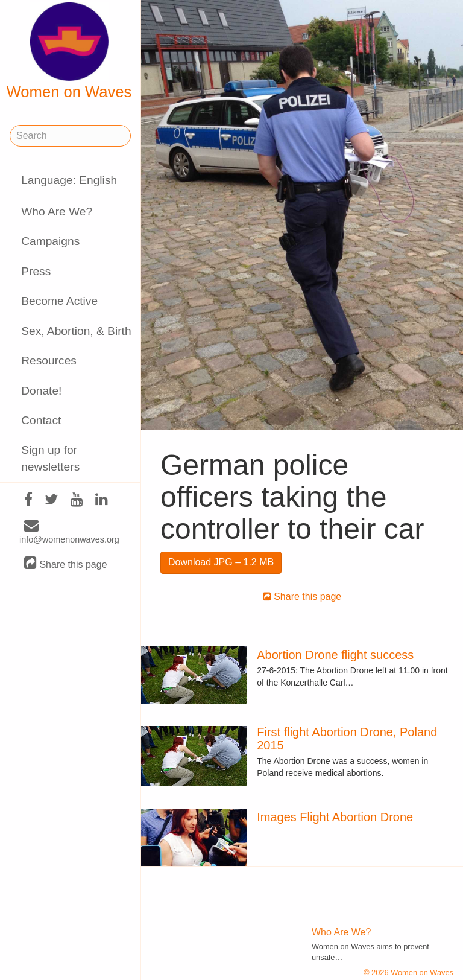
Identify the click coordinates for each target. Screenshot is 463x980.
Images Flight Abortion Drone (335, 817)
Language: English (69, 180)
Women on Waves (69, 51)
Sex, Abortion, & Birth (76, 331)
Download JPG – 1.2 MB (221, 562)
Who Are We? (57, 212)
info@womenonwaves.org (69, 533)
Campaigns (50, 241)
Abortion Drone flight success (335, 655)
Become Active (59, 301)
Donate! (41, 391)
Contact (41, 420)
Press (36, 271)
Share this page (66, 564)
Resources (49, 361)
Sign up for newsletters (50, 458)
